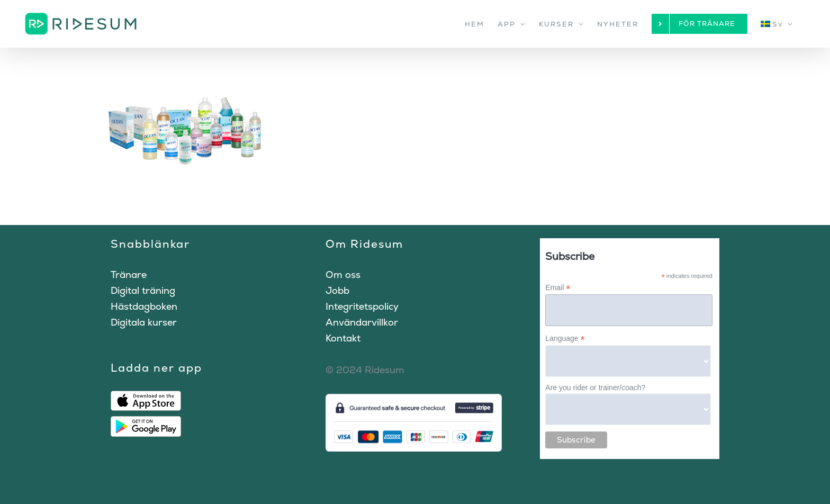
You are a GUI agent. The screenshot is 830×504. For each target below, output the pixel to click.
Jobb (337, 290)
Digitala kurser (144, 322)
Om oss (343, 274)
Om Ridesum (364, 244)
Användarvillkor (362, 322)
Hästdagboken (144, 306)
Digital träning (143, 290)
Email (558, 288)
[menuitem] (777, 24)
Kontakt (343, 338)
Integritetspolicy (362, 306)
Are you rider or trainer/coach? (595, 388)
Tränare (129, 274)
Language (565, 339)
